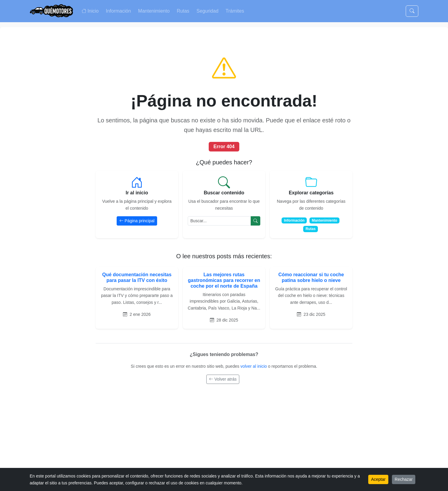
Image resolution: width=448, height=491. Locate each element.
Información (118, 11)
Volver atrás (223, 379)
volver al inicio (254, 366)
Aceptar (378, 479)
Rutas (183, 11)
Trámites (235, 11)
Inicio (90, 11)
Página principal (137, 221)
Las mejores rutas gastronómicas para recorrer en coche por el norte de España (224, 280)
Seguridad (207, 11)
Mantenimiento (154, 11)
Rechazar (404, 479)
